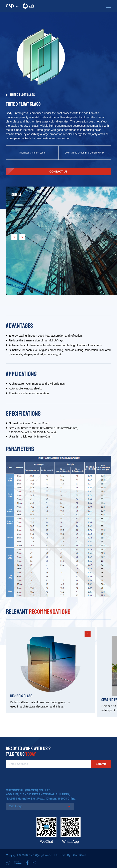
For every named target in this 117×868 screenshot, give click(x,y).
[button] (14, 237)
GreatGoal (80, 855)
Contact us (59, 172)
